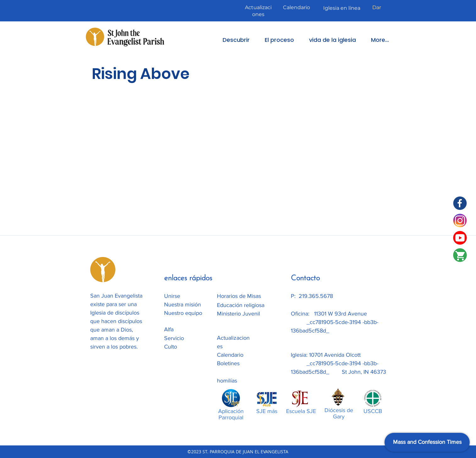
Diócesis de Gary (339, 413)
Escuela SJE (301, 411)
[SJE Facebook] (460, 203)
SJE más (267, 411)
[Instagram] (460, 221)
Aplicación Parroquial (231, 414)
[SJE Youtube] (460, 238)
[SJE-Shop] (460, 255)
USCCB (373, 411)
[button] (232, 40)
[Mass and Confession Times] (427, 442)
